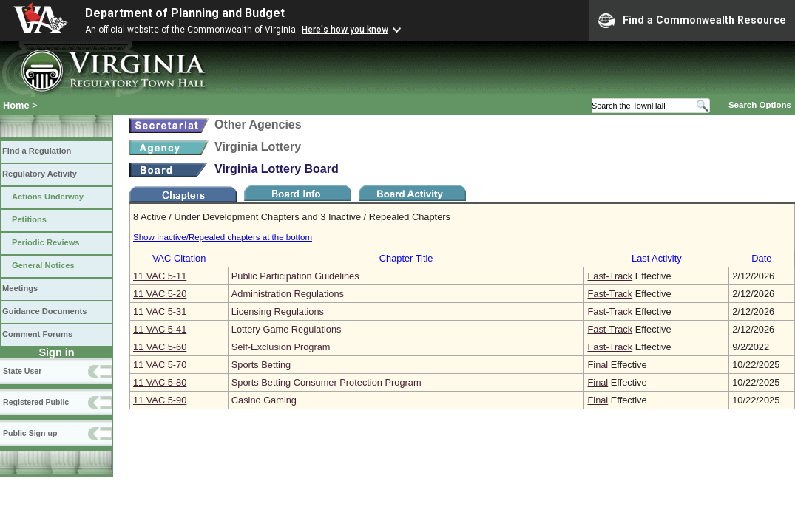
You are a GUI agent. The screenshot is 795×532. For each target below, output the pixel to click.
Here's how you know (345, 30)
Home (16, 105)
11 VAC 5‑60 (160, 347)
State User (22, 371)
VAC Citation (179, 258)
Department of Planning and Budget (185, 13)
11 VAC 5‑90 (160, 400)
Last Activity (657, 258)
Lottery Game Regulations (287, 329)
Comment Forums (37, 334)
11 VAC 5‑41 (160, 329)
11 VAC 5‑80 (160, 382)
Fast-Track (610, 276)
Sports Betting (261, 365)
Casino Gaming (264, 400)
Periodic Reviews (46, 242)
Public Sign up (30, 433)
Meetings (20, 288)
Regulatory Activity (40, 174)
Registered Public (36, 402)
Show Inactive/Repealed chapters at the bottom (223, 237)
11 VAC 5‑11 (160, 276)
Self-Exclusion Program (281, 347)
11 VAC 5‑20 (160, 294)
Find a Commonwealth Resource (692, 21)
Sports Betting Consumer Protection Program (327, 382)
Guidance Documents (44, 311)
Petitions (29, 219)
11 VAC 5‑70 (160, 365)
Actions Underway (48, 197)
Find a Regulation (37, 151)
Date (761, 258)
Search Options (760, 105)
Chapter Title (406, 258)
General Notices (43, 265)
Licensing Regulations (278, 311)
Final (598, 365)
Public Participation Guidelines (295, 276)
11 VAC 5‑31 (160, 311)
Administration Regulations (288, 294)
